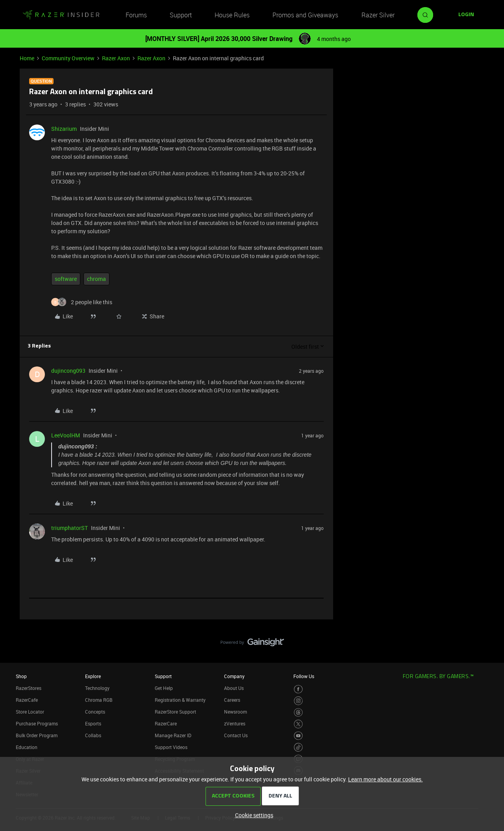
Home (27, 58)
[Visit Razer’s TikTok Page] (298, 747)
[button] (466, 15)
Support (181, 15)
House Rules (232, 15)
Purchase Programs (37, 723)
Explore (93, 676)
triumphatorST (69, 528)
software (66, 279)
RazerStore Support (175, 712)
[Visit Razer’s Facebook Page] (298, 689)
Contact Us (236, 735)
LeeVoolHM (66, 435)
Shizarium (64, 129)
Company (234, 676)
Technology (97, 688)
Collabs (93, 735)
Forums (136, 15)
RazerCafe (27, 700)
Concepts (95, 712)
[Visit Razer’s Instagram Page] (298, 701)
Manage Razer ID (173, 735)
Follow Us (304, 676)
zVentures (235, 723)
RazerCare (166, 723)
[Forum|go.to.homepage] (61, 15)
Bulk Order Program (37, 735)
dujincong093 (68, 371)
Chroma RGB (99, 700)
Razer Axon (116, 58)
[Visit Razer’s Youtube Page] (298, 736)
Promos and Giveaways (305, 15)
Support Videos (171, 747)
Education (27, 747)
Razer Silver (378, 15)
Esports (93, 723)
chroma (96, 279)
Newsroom (235, 712)
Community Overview (68, 58)
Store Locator (30, 712)
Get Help (164, 688)
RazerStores (29, 688)
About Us (234, 688)
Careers (232, 700)
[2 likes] (82, 302)
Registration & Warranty (180, 700)
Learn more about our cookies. (385, 779)
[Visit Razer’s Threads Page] (298, 713)
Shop (21, 676)
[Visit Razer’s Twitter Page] (298, 724)
